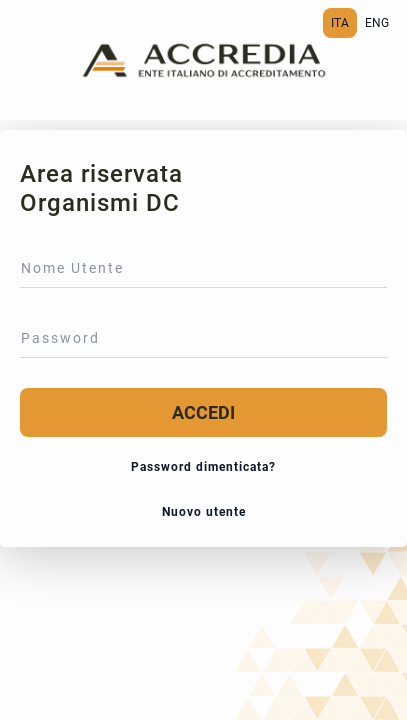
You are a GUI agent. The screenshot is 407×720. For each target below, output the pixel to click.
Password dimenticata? (203, 467)
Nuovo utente (204, 512)
